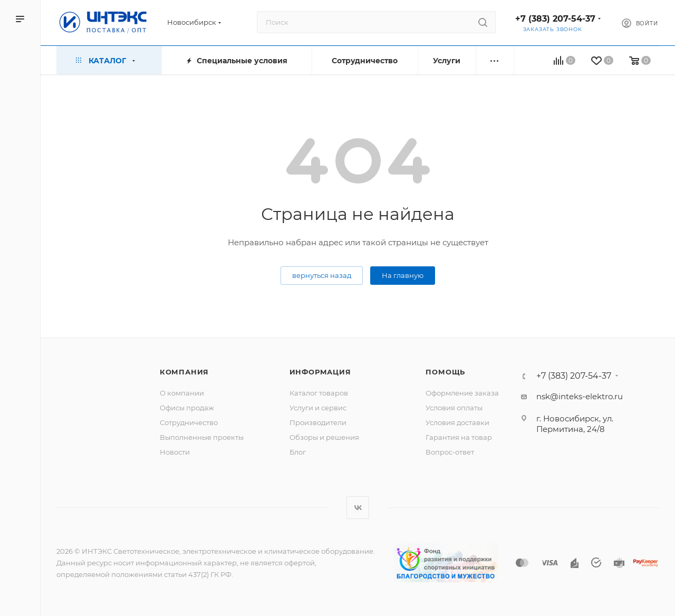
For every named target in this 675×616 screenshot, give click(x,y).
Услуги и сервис (318, 408)
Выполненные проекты (202, 437)
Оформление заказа (462, 393)
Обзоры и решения (324, 437)
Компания (184, 372)
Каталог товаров (319, 393)
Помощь (445, 372)
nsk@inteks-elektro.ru (580, 396)
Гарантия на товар (459, 437)
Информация (320, 372)
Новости (175, 452)
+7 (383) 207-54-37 (555, 19)
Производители (318, 422)
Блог (298, 452)
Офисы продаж (187, 408)
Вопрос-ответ (450, 452)
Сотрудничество (189, 422)
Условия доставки (457, 422)
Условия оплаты (454, 408)
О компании (182, 393)
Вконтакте (358, 508)
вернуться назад (322, 275)
